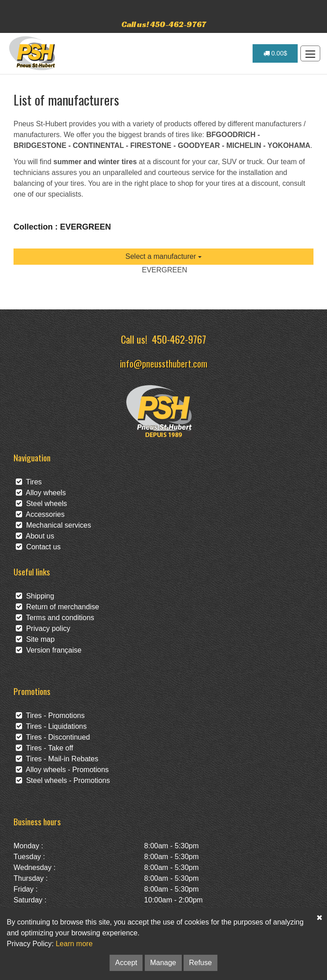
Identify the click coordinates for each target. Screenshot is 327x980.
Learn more (74, 944)
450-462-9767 (179, 339)
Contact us (38, 547)
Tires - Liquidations (51, 726)
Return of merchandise (58, 607)
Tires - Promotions (50, 715)
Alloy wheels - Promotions (62, 770)
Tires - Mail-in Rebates (57, 759)
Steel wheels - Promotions (63, 780)
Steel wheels (41, 504)
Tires (29, 482)
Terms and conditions (55, 618)
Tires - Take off (44, 748)
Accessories (40, 514)
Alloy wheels (41, 493)
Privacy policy (43, 628)
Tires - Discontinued (53, 737)
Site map (35, 639)
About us (35, 536)
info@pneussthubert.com (164, 363)
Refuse (200, 963)
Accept (126, 963)
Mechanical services (53, 525)
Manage (163, 963)
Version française (49, 650)
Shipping (35, 596)
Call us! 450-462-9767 (164, 24)
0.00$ (275, 53)
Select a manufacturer (163, 256)
